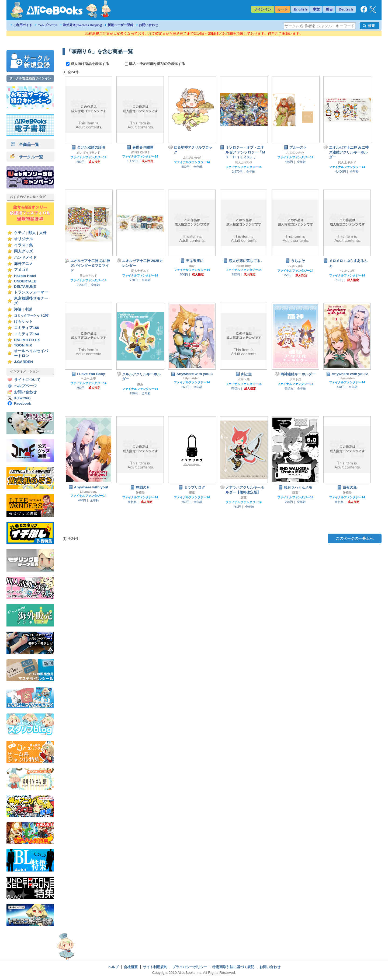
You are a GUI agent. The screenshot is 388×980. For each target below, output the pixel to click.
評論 (18, 309)
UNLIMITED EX (27, 340)
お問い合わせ (148, 25)
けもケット (23, 322)
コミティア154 (27, 334)
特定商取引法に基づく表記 (233, 967)
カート (283, 9)
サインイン (263, 9)
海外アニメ (23, 264)
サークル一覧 (27, 157)
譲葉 (140, 384)
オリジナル (23, 239)
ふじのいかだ (192, 157)
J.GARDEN (23, 362)
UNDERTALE (25, 281)
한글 (329, 9)
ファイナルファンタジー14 (88, 157)
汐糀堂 (140, 493)
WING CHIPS (140, 152)
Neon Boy (243, 266)
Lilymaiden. (192, 378)
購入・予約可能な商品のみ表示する (155, 64)
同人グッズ (23, 251)
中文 (316, 9)
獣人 (32, 233)
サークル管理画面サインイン (30, 78)
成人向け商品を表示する (88, 64)
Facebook (22, 403)
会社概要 (131, 967)
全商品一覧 (25, 144)
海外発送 (82, 25)
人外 (43, 233)
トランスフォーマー (31, 292)
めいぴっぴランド (88, 153)
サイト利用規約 (155, 967)
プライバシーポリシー (190, 967)
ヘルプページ (47, 25)
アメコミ (22, 270)
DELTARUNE (25, 287)
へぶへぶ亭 (295, 266)
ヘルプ (113, 967)
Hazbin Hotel (25, 276)
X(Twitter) (22, 398)
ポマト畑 (244, 379)
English (300, 9)
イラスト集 (23, 245)
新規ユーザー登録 (120, 25)
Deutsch (346, 9)
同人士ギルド (244, 162)
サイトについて (27, 380)
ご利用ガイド (23, 25)
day (192, 266)
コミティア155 (27, 328)
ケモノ (20, 233)
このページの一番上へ (355, 538)
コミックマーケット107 (31, 316)
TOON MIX (23, 345)
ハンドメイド (25, 258)
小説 (28, 309)
